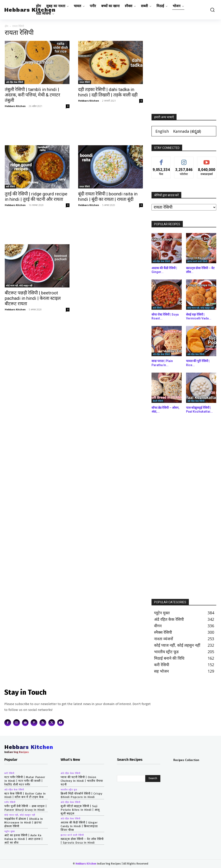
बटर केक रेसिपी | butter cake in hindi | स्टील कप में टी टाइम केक (25, 795)
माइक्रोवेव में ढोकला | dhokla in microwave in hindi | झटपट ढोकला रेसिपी (24, 823)
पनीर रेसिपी (10, 802)
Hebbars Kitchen (15, 106)
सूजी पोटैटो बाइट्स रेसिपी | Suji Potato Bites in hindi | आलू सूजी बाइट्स (80, 810)
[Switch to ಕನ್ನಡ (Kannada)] (187, 131)
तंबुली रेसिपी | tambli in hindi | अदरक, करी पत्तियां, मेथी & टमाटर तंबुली (32, 95)
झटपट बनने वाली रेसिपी (197, 261)
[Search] (153, 779)
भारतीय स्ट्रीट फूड (69, 790)
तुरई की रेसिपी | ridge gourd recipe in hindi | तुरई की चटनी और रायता (36, 197)
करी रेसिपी (10, 187)
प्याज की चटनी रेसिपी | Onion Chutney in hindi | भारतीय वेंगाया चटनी (82, 781)
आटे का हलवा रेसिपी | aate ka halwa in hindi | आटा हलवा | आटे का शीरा (24, 839)
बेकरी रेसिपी (158, 401)
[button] (211, 10)
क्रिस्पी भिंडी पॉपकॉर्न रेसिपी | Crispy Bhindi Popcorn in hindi (81, 795)
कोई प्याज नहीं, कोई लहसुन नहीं (19, 286)
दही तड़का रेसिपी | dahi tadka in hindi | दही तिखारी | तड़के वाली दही (108, 92)
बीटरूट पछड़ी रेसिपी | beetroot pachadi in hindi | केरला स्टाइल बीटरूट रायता (33, 298)
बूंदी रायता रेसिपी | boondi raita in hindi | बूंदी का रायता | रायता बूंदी (108, 197)
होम (6, 26)
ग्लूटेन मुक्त (10, 831)
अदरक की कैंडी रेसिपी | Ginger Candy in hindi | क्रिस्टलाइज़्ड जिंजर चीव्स (79, 826)
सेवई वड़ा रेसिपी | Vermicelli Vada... (199, 316)
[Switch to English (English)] (162, 131)
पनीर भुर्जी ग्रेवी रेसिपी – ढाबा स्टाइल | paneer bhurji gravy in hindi (26, 808)
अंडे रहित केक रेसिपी (15, 82)
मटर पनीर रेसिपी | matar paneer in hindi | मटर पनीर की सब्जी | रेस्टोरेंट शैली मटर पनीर (25, 781)
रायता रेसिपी (85, 82)
